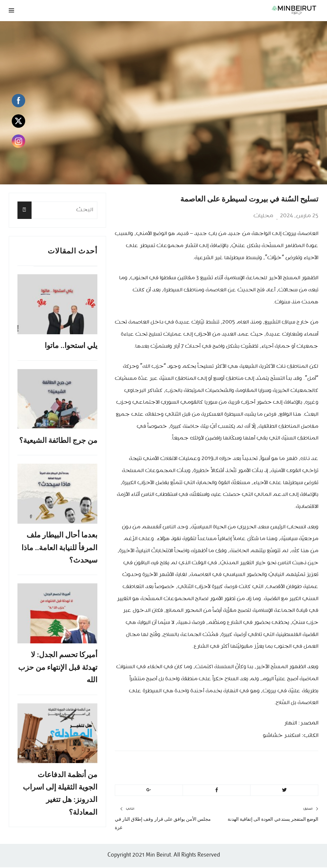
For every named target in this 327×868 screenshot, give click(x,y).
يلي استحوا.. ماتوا (71, 346)
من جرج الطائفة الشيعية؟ (58, 441)
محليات (263, 216)
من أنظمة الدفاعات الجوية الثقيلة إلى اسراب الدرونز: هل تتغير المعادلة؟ (60, 794)
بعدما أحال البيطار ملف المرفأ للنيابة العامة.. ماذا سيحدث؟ (59, 548)
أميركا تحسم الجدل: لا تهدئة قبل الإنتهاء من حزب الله (58, 668)
